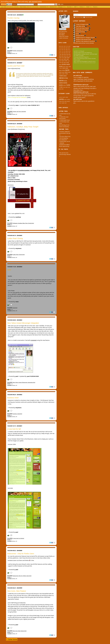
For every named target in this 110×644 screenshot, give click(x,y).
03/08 (62, 56)
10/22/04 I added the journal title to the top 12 (65, 133)
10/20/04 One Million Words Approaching (64, 145)
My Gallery (62, 35)
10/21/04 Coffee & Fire (65, 137)
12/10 (60, 51)
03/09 (67, 53)
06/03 (60, 89)
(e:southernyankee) (24, 170)
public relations (67, 101)
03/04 (65, 83)
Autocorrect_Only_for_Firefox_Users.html (22, 576)
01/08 (67, 56)
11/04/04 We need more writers (64, 118)
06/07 (63, 59)
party (63, 101)
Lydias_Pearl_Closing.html (19, 254)
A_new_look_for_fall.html (18, 538)
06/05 (67, 70)
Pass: (44, 4)
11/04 (66, 74)
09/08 (65, 54)
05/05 (60, 72)
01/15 (62, 46)
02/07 (63, 61)
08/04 (61, 78)
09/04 (65, 76)
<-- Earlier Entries (12, 639)
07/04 (66, 78)
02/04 (61, 85)
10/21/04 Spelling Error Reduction (64, 139)
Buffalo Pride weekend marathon (85, 41)
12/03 (68, 85)
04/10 (60, 53)
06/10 (70, 51)
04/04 (61, 83)
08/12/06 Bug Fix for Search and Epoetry (64, 126)
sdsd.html (15, 308)
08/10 (67, 51)
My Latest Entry (63, 31)
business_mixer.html (17, 414)
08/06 (65, 63)
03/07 (60, 61)
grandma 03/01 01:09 (79, 53)
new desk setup (80, 26)
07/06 (68, 63)
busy (77, 34)
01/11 (69, 50)
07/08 (67, 54)
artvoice (61, 97)
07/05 (63, 70)
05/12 (64, 48)
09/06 (62, 63)
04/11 (67, 50)
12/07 (70, 56)
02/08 (65, 56)
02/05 (69, 72)
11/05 (60, 68)
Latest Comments (64, 38)
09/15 (60, 46)
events (65, 100)
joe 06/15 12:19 (77, 51)
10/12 (60, 48)
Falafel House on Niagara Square (85, 37)
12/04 (63, 74)
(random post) (77, 43)
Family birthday (80, 32)
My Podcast (62, 33)
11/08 (60, 55)
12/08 (69, 53)
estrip (61, 99)
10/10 (65, 51)
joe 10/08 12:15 (77, 55)
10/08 (63, 55)
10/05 (64, 68)
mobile (9, 4)
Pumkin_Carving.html (18, 51)
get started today (35, 1)
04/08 (60, 56)
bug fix (64, 97)
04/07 (68, 59)
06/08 (69, 54)
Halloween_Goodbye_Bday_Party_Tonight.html (23, 223)
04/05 (63, 72)
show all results (89, 17)
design (67, 97)
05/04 (65, 81)
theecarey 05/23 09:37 (79, 57)
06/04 (61, 81)
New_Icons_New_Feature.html (20, 631)
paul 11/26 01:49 (78, 58)
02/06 (64, 67)
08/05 (60, 70)
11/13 (67, 46)
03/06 (61, 66)
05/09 (64, 53)
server (60, 103)
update (63, 103)
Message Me (63, 29)
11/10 (62, 51)
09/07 (66, 58)
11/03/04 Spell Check (64, 120)
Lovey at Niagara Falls (82, 24)
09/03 (66, 87)
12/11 (60, 50)
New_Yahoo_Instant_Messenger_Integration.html (24, 382)
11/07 (60, 58)
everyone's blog (79, 17)
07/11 (65, 50)
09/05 (67, 68)
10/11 (62, 50)
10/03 (64, 87)
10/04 (61, 76)
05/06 (64, 64)
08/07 (68, 58)
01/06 (67, 67)
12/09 (62, 53)
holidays (68, 100)
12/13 (65, 46)
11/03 (61, 87)
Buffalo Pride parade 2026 (83, 39)
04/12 (67, 48)
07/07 (60, 59)
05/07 (65, 59)
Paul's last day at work (82, 28)
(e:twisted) (34, 340)
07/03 (69, 87)
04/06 (68, 64)
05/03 (62, 89)
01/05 (60, 74)
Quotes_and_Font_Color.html (19, 111)
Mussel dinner (80, 36)
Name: (23, 4)
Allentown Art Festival (82, 30)
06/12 (62, 48)
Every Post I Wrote (64, 36)
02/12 (69, 48)
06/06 (60, 65)
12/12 (69, 46)
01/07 (66, 61)
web (66, 103)
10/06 (60, 63)
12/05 (70, 67)
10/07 (63, 58)
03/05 (66, 72)
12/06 (69, 61)
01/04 (64, 85)
